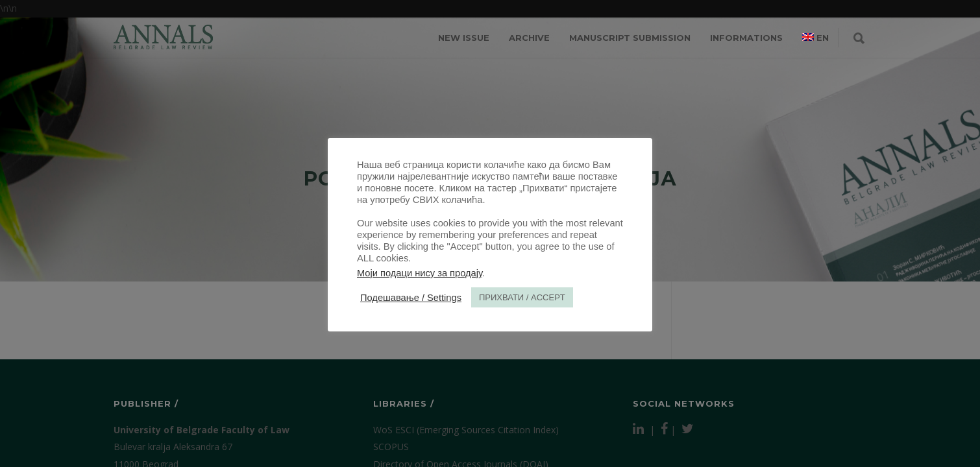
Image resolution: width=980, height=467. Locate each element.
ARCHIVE (529, 38)
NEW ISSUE (464, 38)
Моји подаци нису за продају (420, 273)
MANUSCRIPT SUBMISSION (630, 38)
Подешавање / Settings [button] (411, 298)
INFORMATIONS (746, 38)
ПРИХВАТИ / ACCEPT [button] (522, 297)
